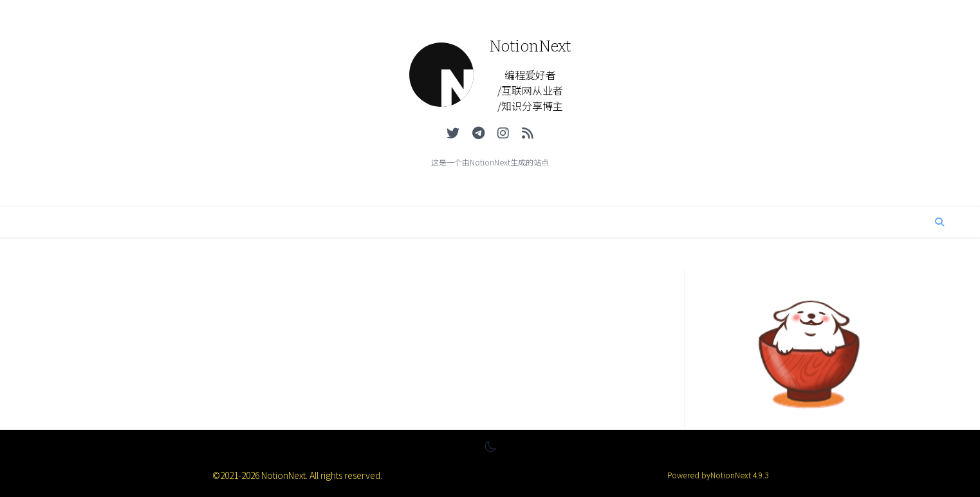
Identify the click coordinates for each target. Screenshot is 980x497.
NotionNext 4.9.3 (739, 475)
